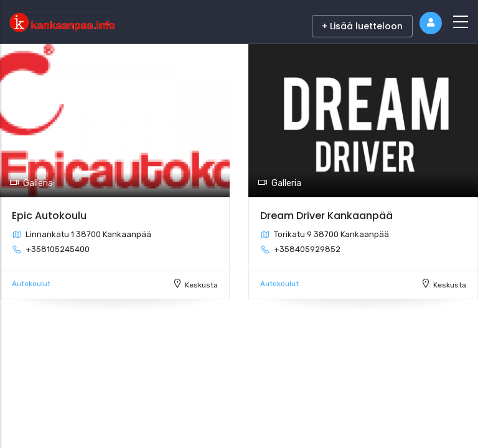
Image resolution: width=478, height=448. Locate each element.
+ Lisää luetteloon (362, 26)
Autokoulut (31, 284)
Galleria (31, 183)
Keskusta (201, 285)
